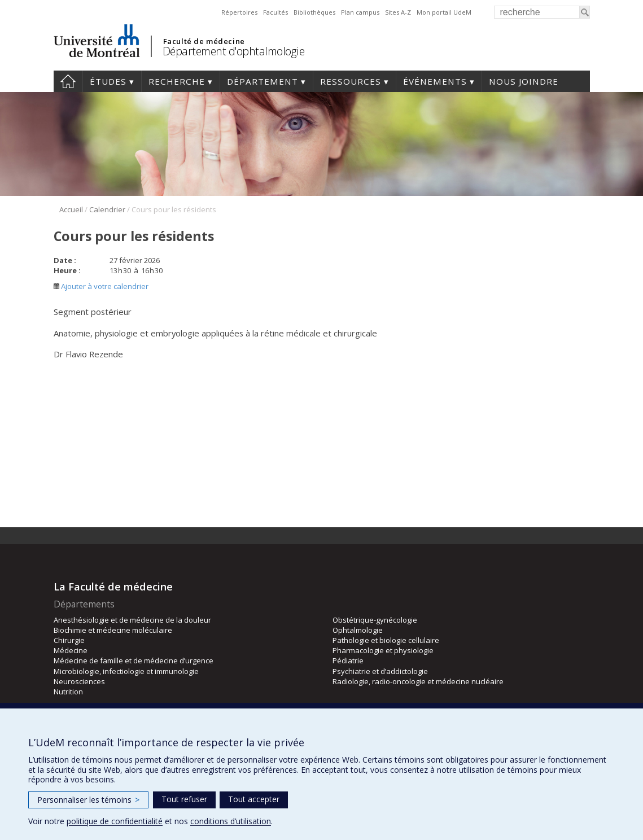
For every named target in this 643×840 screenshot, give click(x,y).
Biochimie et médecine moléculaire (113, 630)
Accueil (68, 81)
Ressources (351, 81)
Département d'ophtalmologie (234, 51)
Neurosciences (79, 681)
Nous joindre (524, 81)
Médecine (71, 650)
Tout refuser (184, 799)
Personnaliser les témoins (88, 800)
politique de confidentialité (115, 821)
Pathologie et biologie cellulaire (386, 640)
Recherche (177, 81)
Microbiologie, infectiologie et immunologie (126, 671)
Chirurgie (69, 640)
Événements (435, 81)
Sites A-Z (398, 12)
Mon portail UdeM (444, 12)
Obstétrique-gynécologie (375, 620)
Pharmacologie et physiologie (383, 650)
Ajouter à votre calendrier (101, 286)
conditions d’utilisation (231, 821)
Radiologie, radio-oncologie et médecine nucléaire (418, 681)
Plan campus (360, 12)
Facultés (275, 12)
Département (263, 81)
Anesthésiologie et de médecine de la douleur (132, 620)
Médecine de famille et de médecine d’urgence (134, 660)
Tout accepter (254, 799)
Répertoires (239, 12)
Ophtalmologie (358, 630)
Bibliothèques (314, 12)
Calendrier (107, 209)
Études (108, 81)
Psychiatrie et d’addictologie (380, 671)
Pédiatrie (348, 660)
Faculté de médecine (204, 41)
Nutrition (68, 692)
